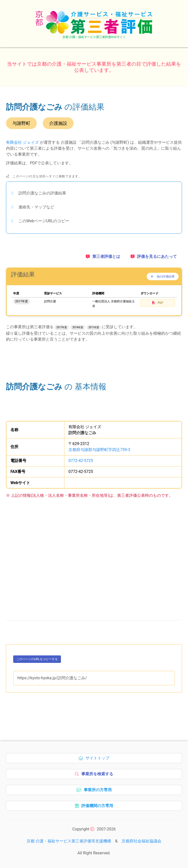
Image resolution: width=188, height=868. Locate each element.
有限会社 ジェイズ (22, 142)
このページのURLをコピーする (37, 660)
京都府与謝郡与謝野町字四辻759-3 (99, 450)
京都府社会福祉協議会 (141, 841)
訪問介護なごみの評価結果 (42, 193)
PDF (158, 303)
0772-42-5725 (81, 461)
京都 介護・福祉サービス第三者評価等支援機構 (69, 841)
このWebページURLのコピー (44, 221)
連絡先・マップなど (36, 207)
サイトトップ (95, 759)
